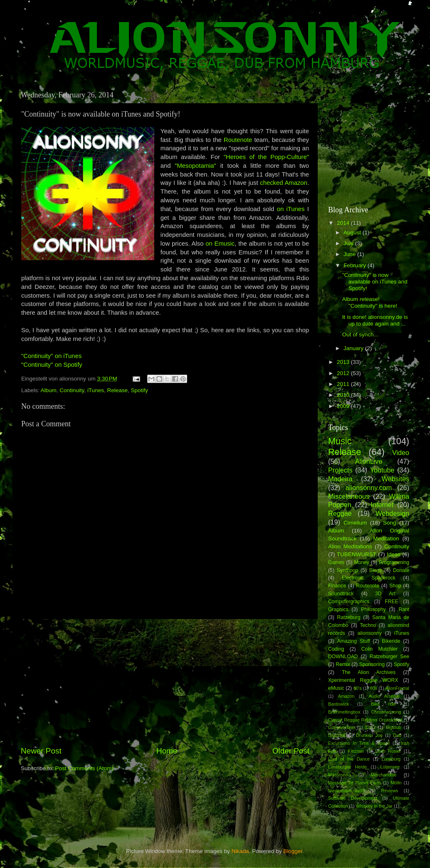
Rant (404, 609)
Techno (368, 625)
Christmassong (386, 712)
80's (357, 688)
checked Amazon (284, 183)
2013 (344, 362)
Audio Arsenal (384, 696)
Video (401, 453)
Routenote (239, 140)
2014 (344, 223)
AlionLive (369, 461)
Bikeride (391, 641)
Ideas (394, 554)
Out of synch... (360, 335)
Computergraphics (349, 602)
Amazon (346, 696)
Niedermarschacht (346, 791)
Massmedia (340, 775)
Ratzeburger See (389, 657)
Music (340, 441)
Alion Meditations (350, 546)
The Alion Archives (369, 672)
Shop (395, 586)
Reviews (390, 791)
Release (117, 390)
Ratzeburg (349, 617)
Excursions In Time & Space (359, 743)
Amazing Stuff (354, 641)
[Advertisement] (165, 682)
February (356, 265)
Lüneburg (391, 759)
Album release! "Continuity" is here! (370, 302)
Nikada (240, 851)
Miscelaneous (349, 496)
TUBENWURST (357, 554)
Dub (397, 735)
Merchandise (384, 775)
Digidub (394, 727)
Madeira (340, 479)
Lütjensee (390, 767)
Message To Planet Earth (355, 783)
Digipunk (337, 735)
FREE (392, 602)
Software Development (353, 798)
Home (167, 751)
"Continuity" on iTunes (51, 356)
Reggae (340, 513)
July (349, 243)
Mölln (396, 783)
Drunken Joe (369, 735)
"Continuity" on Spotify (52, 365)
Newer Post (41, 751)
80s (374, 688)
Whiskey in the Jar (374, 806)
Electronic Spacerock (369, 578)
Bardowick (339, 704)
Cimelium (355, 523)
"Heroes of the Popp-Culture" (266, 157)
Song (390, 523)
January (354, 348)
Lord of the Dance (349, 759)
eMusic (336, 688)
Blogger (293, 851)
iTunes (96, 390)
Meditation (386, 538)
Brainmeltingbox (344, 712)
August (353, 233)
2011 (344, 384)
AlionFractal (397, 688)
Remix (343, 664)
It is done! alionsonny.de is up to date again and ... (375, 320)
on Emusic (220, 244)
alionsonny (370, 633)
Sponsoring (372, 664)
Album (49, 390)
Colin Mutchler (379, 649)
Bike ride (383, 704)
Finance (337, 586)
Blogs (376, 570)
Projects (340, 470)
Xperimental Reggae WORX (363, 680)
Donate (401, 570)
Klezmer (356, 751)
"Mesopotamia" (195, 166)
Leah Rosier (388, 751)
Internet (382, 505)
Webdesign (392, 513)
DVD (370, 727)
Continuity (72, 390)
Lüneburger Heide (347, 767)
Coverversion (341, 727)
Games (336, 562)
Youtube (382, 470)
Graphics (338, 609)
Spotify (139, 390)
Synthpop (347, 570)
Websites (395, 479)
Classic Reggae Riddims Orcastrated (365, 720)
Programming (394, 562)
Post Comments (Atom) (84, 768)
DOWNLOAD (343, 657)
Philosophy (373, 609)
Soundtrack (341, 594)
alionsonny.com (369, 487)
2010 (344, 395)
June (350, 254)
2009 (344, 406)
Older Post (291, 751)
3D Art (385, 594)
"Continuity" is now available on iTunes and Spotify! (375, 282)
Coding (336, 649)
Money (361, 562)
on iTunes (291, 209)
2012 (344, 373)
